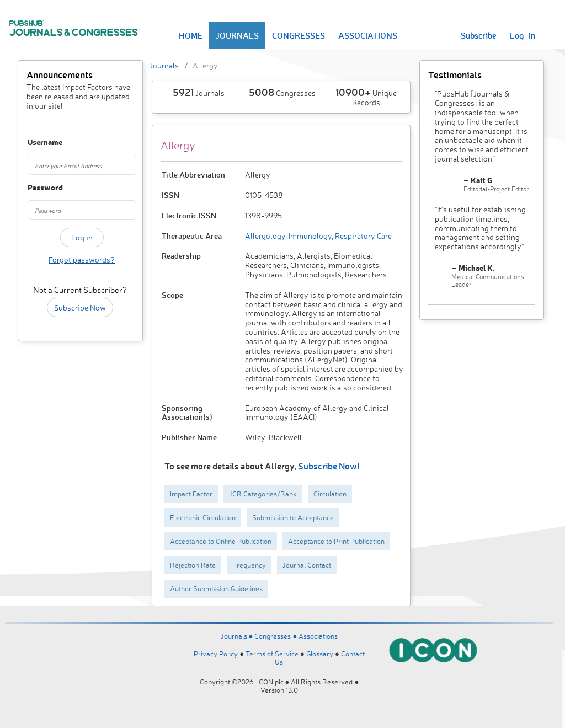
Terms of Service (272, 654)
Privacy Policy (216, 654)
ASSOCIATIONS (368, 35)
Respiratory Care (363, 236)
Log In (523, 35)
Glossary (320, 654)
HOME (191, 35)
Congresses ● (276, 636)
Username (35, 143)
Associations (318, 636)
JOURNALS (237, 35)
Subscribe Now (80, 307)
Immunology (309, 236)
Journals (164, 65)
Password (35, 188)
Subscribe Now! (329, 466)
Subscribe (479, 35)
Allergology (265, 236)
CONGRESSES (299, 35)
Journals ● (238, 636)
